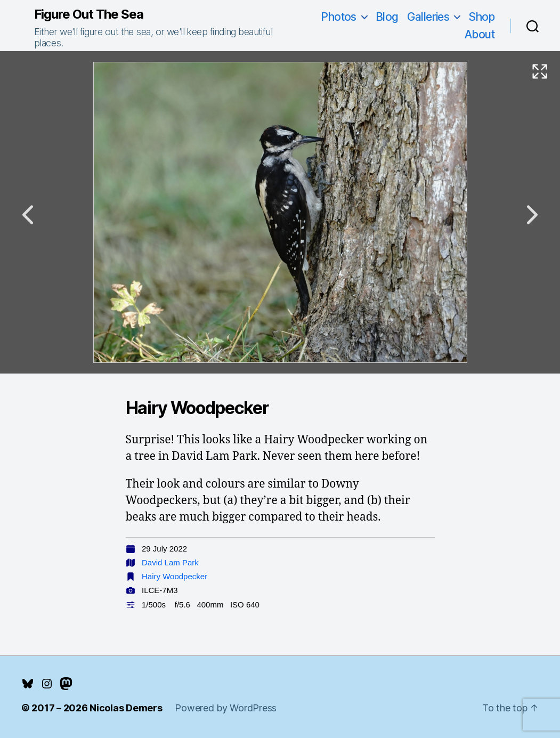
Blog (387, 17)
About (480, 34)
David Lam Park (170, 562)
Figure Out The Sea (89, 14)
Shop (481, 17)
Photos (339, 17)
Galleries (428, 17)
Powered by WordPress (226, 708)
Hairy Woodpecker (175, 576)
